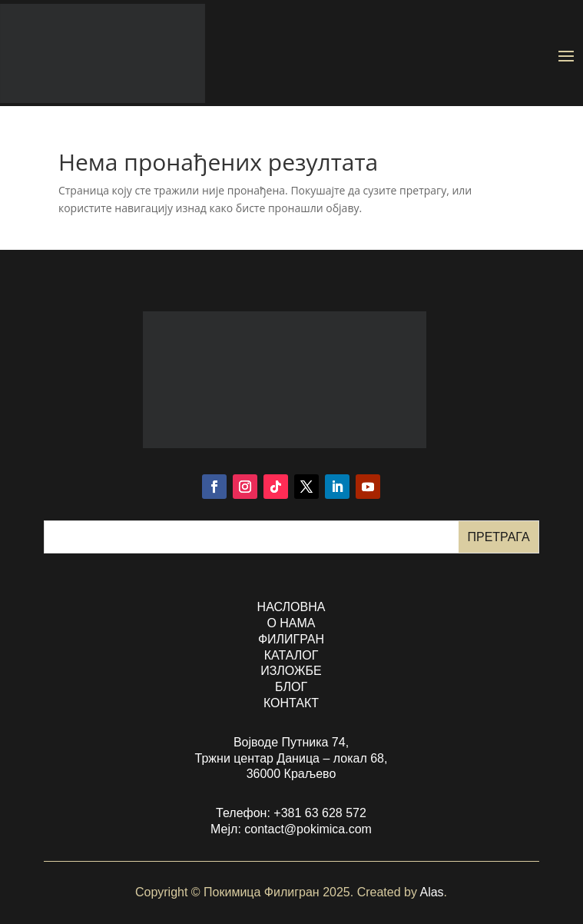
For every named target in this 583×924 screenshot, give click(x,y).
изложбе (291, 671)
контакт (291, 703)
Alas (431, 892)
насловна (291, 607)
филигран (291, 639)
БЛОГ (291, 687)
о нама (291, 623)
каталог (291, 655)
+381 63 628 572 (320, 813)
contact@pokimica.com (308, 829)
